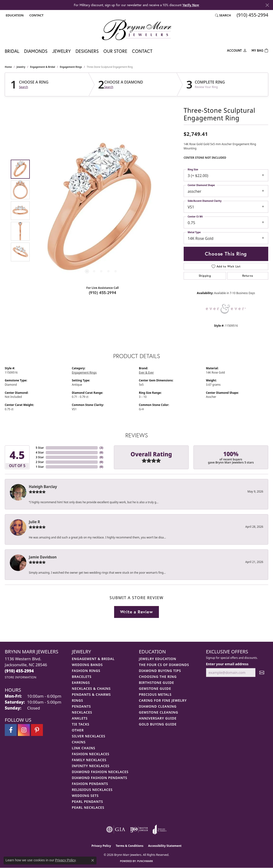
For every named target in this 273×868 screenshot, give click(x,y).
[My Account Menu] (237, 50)
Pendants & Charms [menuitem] (91, 694)
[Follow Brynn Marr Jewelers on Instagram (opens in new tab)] (24, 730)
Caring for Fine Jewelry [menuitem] (163, 700)
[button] (14, 15)
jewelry (21, 67)
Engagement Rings (71, 67)
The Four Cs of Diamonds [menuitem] (164, 665)
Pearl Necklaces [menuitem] (88, 807)
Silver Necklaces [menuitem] (89, 736)
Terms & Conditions (130, 846)
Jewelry (61, 51)
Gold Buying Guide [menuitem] (158, 724)
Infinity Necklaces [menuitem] (91, 766)
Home (8, 67)
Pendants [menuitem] (81, 706)
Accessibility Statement (165, 846)
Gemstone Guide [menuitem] (155, 688)
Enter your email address (227, 664)
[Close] (267, 5)
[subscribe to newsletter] (262, 673)
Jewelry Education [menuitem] (158, 659)
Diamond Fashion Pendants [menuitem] (100, 778)
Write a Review (136, 612)
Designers (87, 51)
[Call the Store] (19, 671)
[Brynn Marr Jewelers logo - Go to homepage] (136, 30)
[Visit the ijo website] (139, 829)
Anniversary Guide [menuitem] (158, 718)
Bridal (12, 51)
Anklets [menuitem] (80, 718)
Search (24, 87)
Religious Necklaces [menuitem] (92, 790)
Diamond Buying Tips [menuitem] (160, 671)
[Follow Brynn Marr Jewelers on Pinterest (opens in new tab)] (37, 730)
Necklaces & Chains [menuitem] (91, 688)
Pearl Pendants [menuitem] (88, 801)
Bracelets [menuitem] (82, 677)
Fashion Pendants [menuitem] (90, 784)
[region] (101, 211)
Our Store (115, 51)
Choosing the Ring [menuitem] (158, 677)
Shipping (205, 276)
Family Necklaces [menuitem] (89, 760)
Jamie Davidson (43, 557)
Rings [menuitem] (78, 700)
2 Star (40, 462)
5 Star (40, 448)
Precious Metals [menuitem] (155, 694)
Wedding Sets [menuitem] (85, 796)
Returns (248, 276)
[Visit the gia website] (116, 829)
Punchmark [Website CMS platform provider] (145, 861)
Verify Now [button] (191, 5)
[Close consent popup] (93, 860)
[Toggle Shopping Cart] (260, 50)
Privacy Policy (101, 846)
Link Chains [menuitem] (84, 748)
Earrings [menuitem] (81, 683)
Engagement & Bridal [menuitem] (93, 659)
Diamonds (36, 51)
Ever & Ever (146, 372)
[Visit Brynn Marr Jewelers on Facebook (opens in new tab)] (11, 730)
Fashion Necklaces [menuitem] (91, 754)
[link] (36, 15)
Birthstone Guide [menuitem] (157, 683)
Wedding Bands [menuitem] (87, 665)
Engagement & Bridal (43, 67)
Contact (142, 51)
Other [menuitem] (78, 730)
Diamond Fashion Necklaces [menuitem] (100, 772)
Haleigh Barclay (43, 487)
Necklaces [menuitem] (82, 712)
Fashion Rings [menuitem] (86, 671)
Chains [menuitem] (79, 742)
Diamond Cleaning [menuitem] (158, 706)
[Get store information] (21, 677)
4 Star (40, 452)
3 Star (40, 457)
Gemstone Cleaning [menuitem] (159, 712)
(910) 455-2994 (103, 293)
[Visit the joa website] (160, 829)
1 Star (40, 467)
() (101, 448)
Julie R (34, 522)
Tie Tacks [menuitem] (81, 724)
